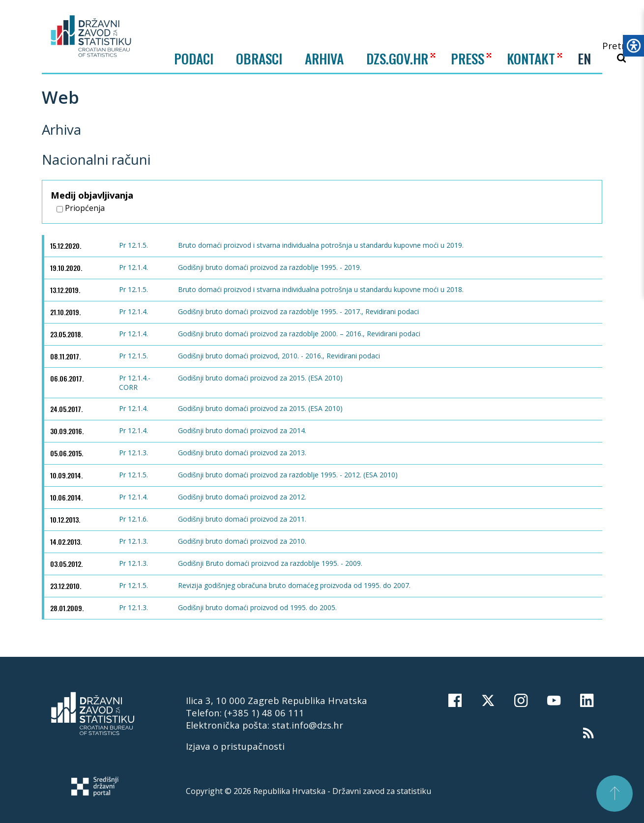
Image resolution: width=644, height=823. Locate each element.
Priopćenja (81, 208)
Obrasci (259, 59)
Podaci (194, 59)
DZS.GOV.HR (397, 58)
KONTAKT (531, 58)
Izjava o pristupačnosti (235, 746)
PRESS (468, 58)
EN (584, 59)
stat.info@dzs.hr (307, 725)
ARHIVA (324, 58)
